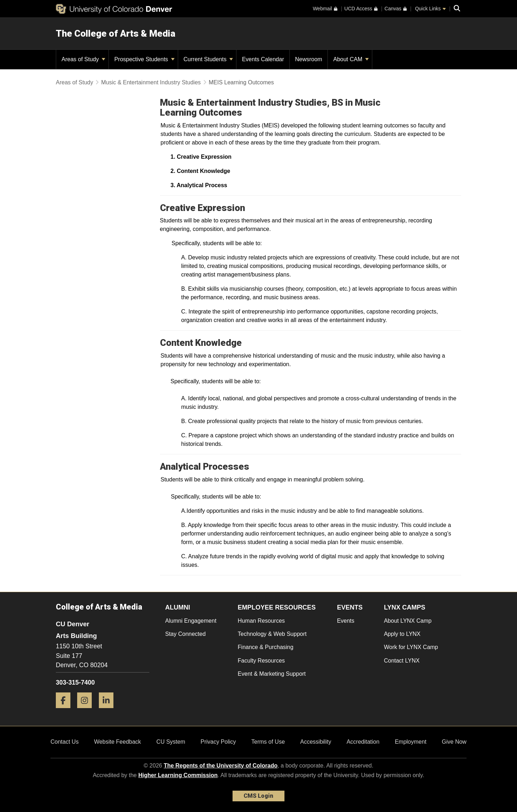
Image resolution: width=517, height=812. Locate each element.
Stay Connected (186, 634)
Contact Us (65, 742)
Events (346, 621)
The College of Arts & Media (116, 33)
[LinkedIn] (109, 711)
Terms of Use (268, 742)
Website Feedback (117, 742)
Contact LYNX (402, 661)
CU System (171, 742)
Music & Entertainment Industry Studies (152, 82)
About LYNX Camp (408, 621)
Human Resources (262, 621)
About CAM (351, 59)
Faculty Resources (262, 661)
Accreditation (363, 742)
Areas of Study (83, 59)
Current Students (208, 59)
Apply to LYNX (402, 634)
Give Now (454, 742)
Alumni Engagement (191, 621)
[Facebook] (66, 711)
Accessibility (316, 742)
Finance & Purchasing (266, 647)
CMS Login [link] (258, 796)
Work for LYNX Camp (411, 647)
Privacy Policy (218, 742)
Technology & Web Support (272, 634)
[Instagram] (87, 711)
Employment (411, 742)
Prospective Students (144, 59)
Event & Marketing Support (272, 674)
